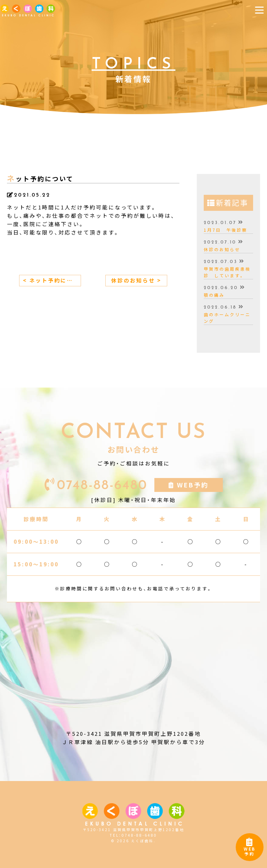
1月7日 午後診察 (225, 230)
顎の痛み (214, 295)
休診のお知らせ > (136, 280)
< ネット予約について (52, 280)
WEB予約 (250, 849)
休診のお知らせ (222, 249)
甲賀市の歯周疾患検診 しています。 (227, 272)
